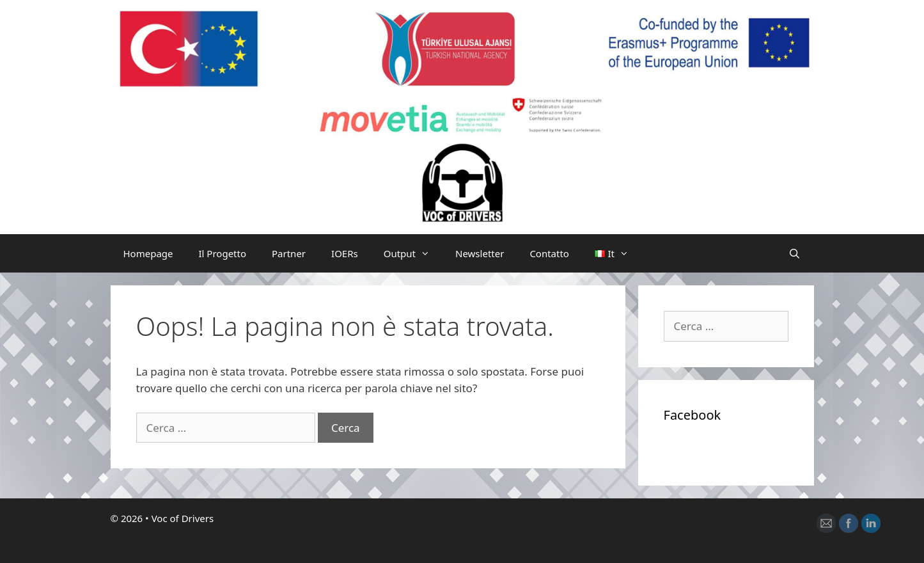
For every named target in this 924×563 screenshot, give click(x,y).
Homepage (148, 253)
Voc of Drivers (183, 518)
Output (413, 253)
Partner (289, 253)
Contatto (549, 253)
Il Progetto (223, 253)
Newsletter (480, 253)
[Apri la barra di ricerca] (795, 253)
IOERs (345, 253)
